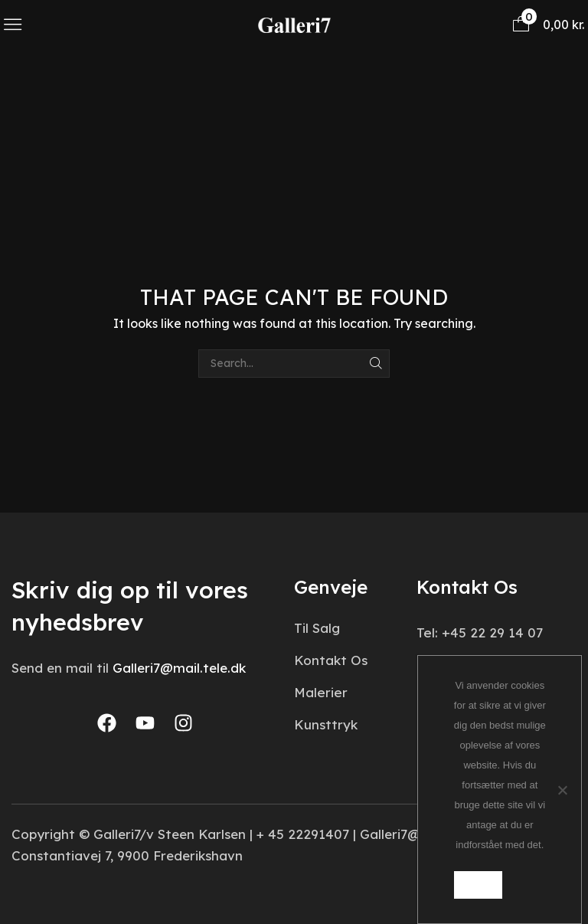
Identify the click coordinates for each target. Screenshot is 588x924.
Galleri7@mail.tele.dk (179, 668)
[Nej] (562, 789)
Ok (478, 884)
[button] (13, 24)
